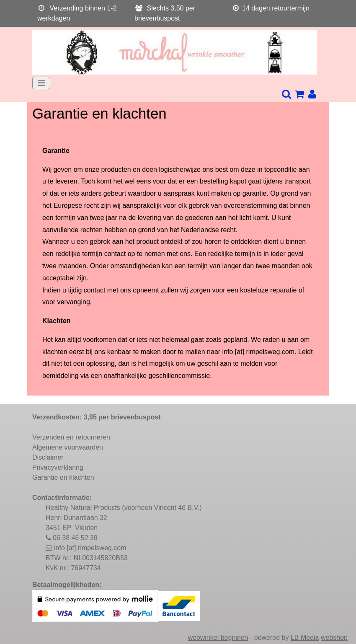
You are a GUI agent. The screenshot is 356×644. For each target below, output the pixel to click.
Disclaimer (48, 457)
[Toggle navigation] (41, 83)
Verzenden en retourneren (71, 437)
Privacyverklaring (58, 467)
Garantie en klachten (63, 477)
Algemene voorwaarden (68, 447)
